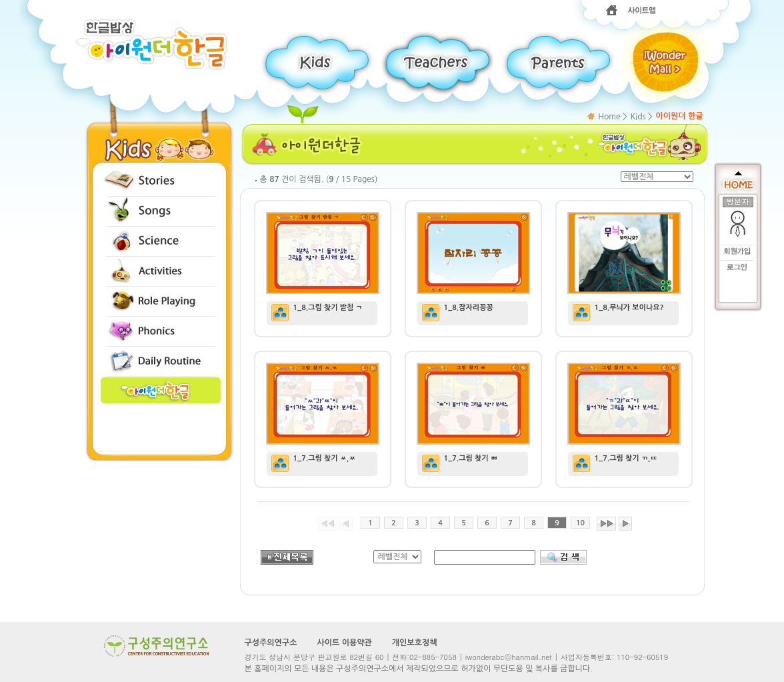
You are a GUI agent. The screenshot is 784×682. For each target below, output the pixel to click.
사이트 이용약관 (344, 643)
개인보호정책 (415, 643)
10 (580, 523)
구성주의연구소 (271, 643)
